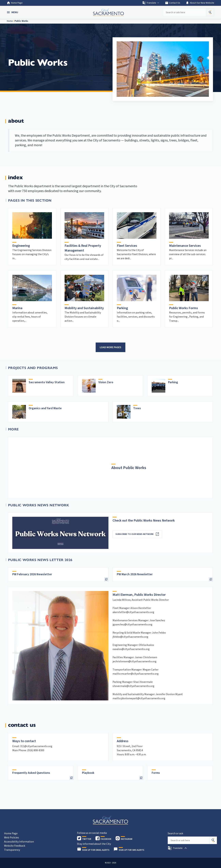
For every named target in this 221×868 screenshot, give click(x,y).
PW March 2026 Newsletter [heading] (135, 574)
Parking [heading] (173, 382)
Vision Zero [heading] (106, 382)
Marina (17, 308)
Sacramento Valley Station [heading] (47, 382)
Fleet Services (127, 246)
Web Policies (12, 838)
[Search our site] (184, 12)
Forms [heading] (156, 773)
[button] (13, 12)
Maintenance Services (185, 246)
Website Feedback (15, 846)
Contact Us (173, 3)
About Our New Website (200, 3)
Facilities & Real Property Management (83, 248)
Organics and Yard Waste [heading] (45, 408)
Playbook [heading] (88, 773)
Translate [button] (151, 3)
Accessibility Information (19, 842)
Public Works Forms (184, 308)
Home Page (15, 3)
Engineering (21, 246)
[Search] (213, 840)
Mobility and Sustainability (84, 308)
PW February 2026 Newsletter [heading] (32, 574)
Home (10, 21)
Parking (122, 308)
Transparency (12, 850)
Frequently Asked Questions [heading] (31, 773)
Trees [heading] (137, 408)
